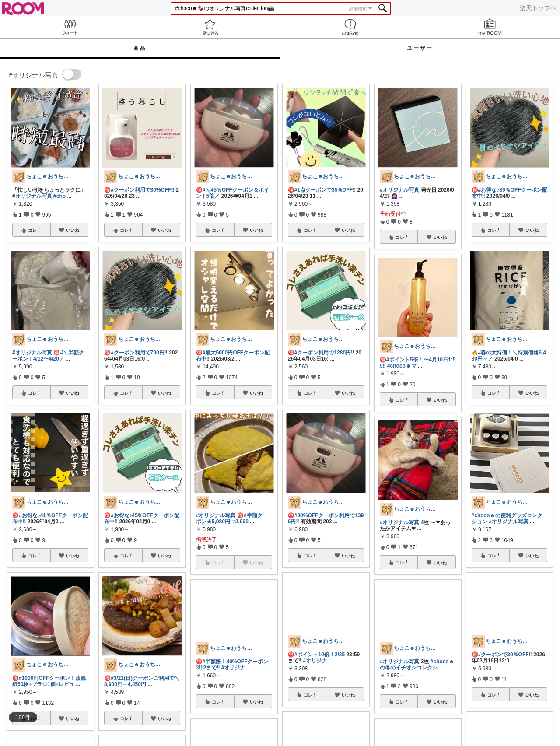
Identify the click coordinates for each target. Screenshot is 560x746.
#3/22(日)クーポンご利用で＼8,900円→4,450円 (142, 681)
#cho (59, 196)
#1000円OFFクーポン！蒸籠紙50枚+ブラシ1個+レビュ (49, 681)
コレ (35, 230)
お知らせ (350, 27)
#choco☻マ (402, 366)
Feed (70, 27)
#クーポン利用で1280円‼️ (324, 353)
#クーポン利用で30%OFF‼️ (143, 190)
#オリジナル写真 (32, 196)
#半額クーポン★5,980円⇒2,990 (232, 518)
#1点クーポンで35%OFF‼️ (325, 190)
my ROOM (490, 27)
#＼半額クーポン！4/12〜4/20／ (48, 356)
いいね (73, 230)
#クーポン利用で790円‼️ (139, 353)
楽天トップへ (538, 8)
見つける (210, 27)
